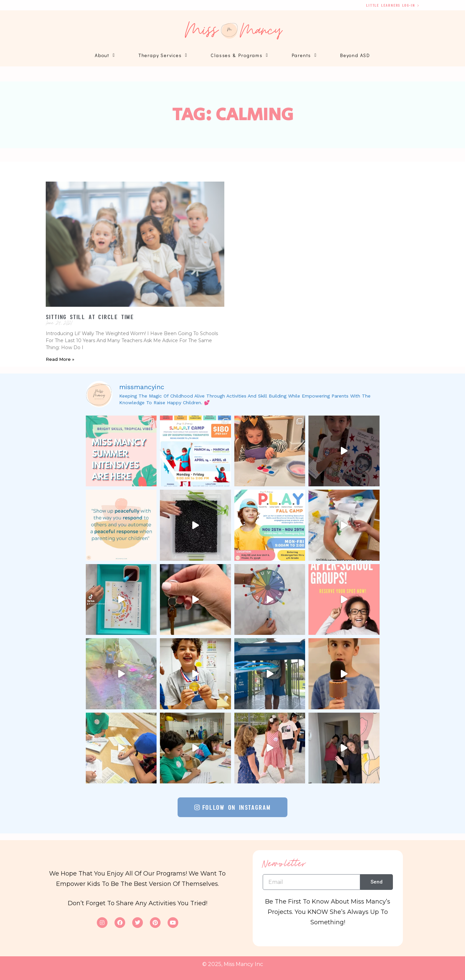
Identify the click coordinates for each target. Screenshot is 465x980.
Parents (304, 55)
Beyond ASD (355, 55)
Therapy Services (163, 55)
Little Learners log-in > (393, 5)
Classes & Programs (239, 55)
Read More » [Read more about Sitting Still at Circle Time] (60, 359)
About (105, 55)
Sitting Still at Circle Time (90, 317)
